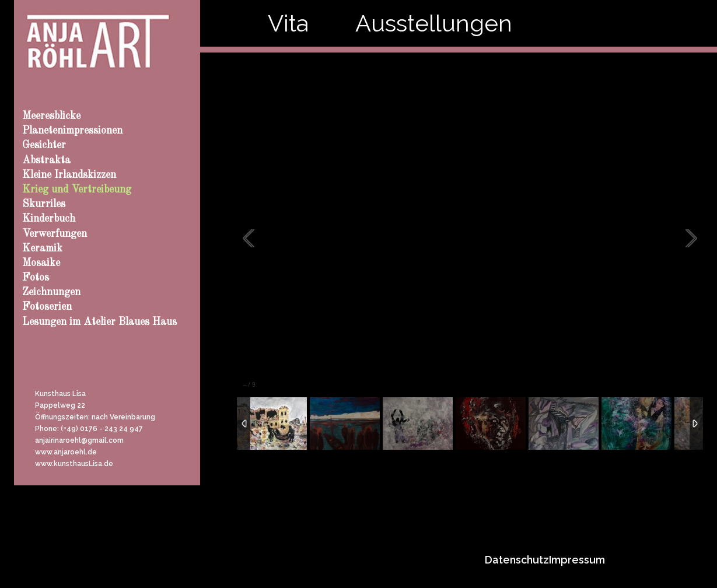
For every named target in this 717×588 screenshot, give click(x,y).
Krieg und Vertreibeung (77, 190)
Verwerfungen (55, 234)
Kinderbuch (49, 219)
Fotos (36, 278)
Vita (288, 23)
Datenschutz (517, 560)
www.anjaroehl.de (66, 452)
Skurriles (44, 204)
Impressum (577, 560)
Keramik (42, 249)
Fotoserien (47, 307)
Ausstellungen (434, 23)
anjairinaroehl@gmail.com (79, 440)
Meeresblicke (51, 116)
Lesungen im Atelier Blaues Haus (99, 322)
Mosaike (41, 263)
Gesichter (44, 145)
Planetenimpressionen (72, 131)
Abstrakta (46, 160)
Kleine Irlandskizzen (69, 175)
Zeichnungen (51, 292)
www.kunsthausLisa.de (74, 464)
